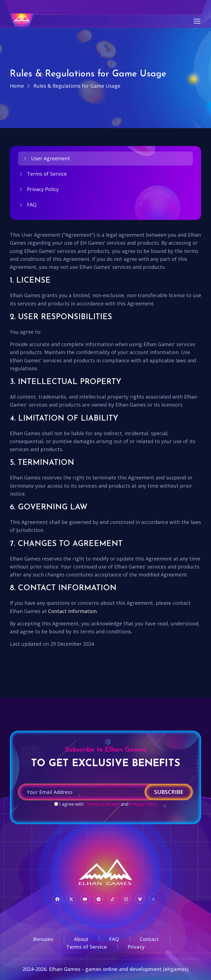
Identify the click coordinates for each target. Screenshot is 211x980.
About (81, 939)
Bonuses (43, 939)
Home (17, 86)
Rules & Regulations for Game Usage (77, 86)
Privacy (136, 947)
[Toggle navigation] (197, 21)
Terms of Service (42, 174)
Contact (149, 939)
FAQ (27, 205)
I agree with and (108, 804)
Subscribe (169, 792)
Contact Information (72, 611)
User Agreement (46, 158)
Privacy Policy (38, 189)
